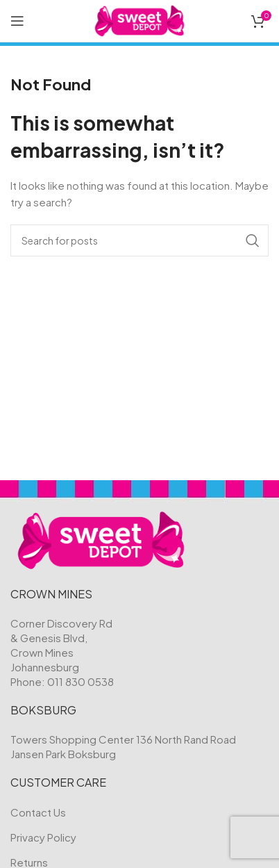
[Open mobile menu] (17, 21)
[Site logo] (140, 19)
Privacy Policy (43, 837)
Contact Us (38, 812)
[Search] (139, 240)
